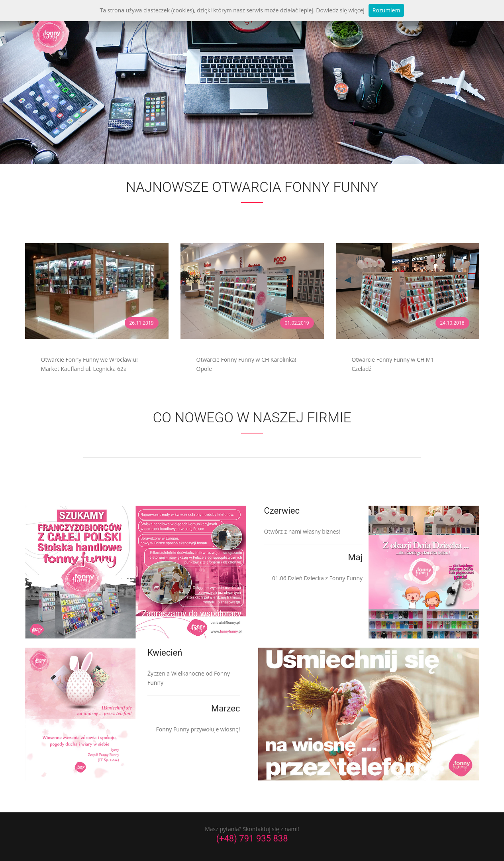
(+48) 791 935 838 (252, 837)
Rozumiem (386, 10)
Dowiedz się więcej (340, 10)
